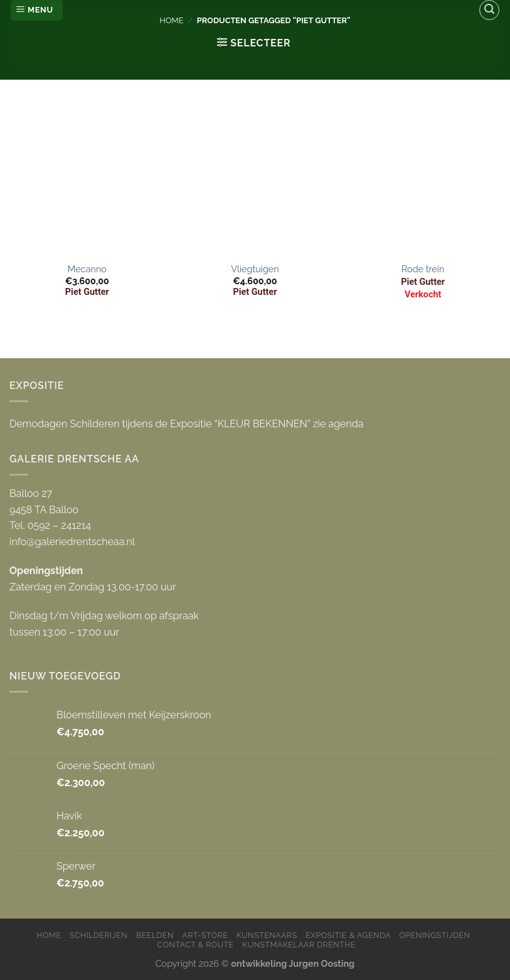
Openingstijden (435, 935)
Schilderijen (98, 935)
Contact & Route (196, 945)
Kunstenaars (267, 935)
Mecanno (87, 269)
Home (171, 20)
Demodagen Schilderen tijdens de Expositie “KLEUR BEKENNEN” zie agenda (186, 424)
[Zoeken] (489, 10)
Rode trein (423, 269)
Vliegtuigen (255, 269)
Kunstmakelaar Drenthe (299, 945)
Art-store (205, 935)
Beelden (155, 935)
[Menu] (37, 10)
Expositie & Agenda (348, 935)
